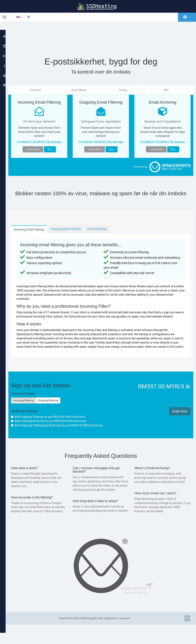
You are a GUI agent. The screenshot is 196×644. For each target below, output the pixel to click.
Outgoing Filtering (54, 409)
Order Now (177, 420)
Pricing (123, 71)
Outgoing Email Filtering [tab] (72, 225)
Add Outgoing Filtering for (54, 426)
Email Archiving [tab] (103, 225)
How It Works (82, 71)
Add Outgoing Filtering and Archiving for (63, 434)
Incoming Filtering (30, 409)
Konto (190, 17)
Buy (54, 139)
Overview (41, 71)
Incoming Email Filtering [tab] (35, 226)
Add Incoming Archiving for (55, 430)
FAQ (165, 71)
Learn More (37, 139)
